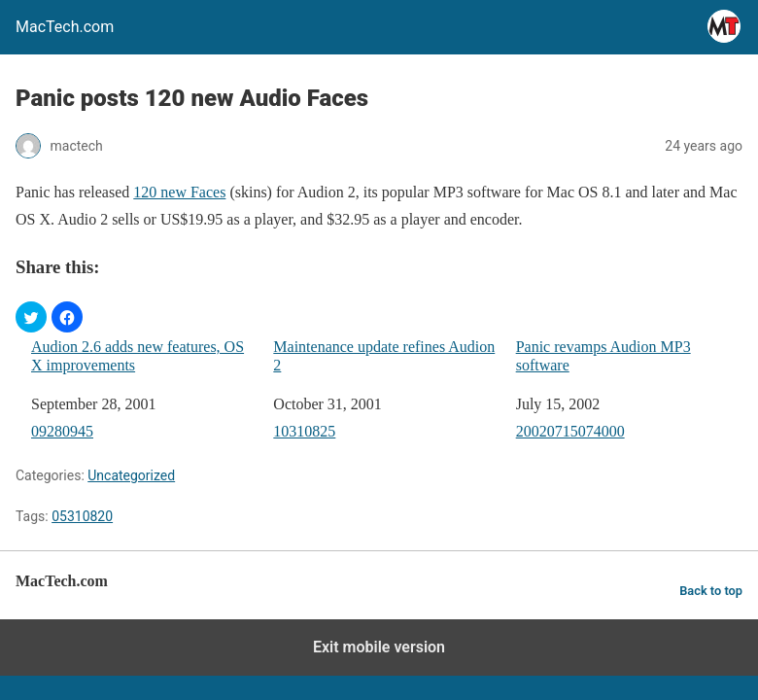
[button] (31, 317)
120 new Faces (179, 192)
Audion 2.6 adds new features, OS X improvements (138, 356)
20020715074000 (570, 431)
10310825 (304, 431)
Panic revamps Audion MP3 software (603, 356)
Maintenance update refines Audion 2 (384, 356)
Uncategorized (131, 475)
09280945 (62, 431)
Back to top (711, 591)
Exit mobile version (379, 647)
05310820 (82, 516)
